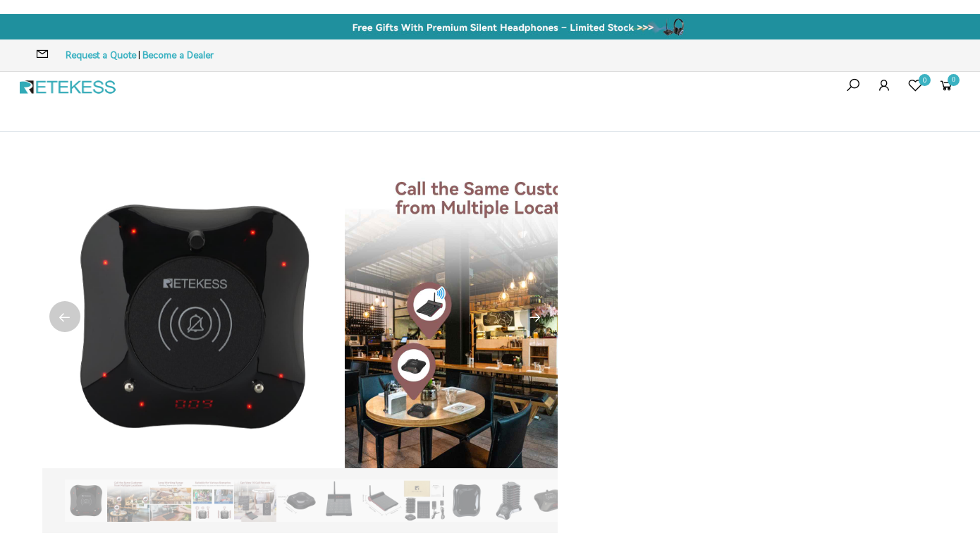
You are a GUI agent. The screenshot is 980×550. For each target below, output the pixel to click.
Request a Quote (101, 55)
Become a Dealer (178, 55)
